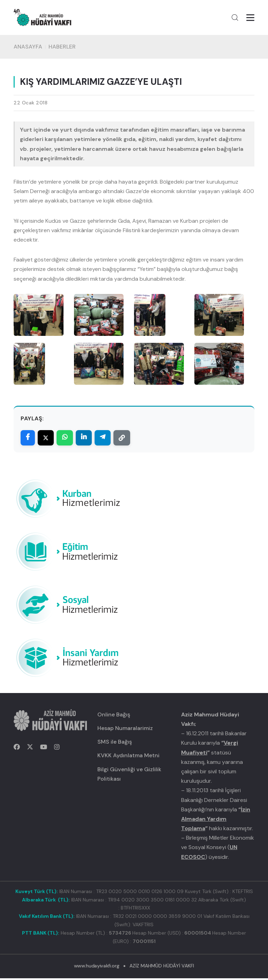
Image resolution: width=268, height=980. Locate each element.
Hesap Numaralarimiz (125, 730)
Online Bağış (114, 716)
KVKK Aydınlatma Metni (128, 757)
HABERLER (62, 49)
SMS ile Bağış (115, 743)
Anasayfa (28, 49)
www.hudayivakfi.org (96, 967)
